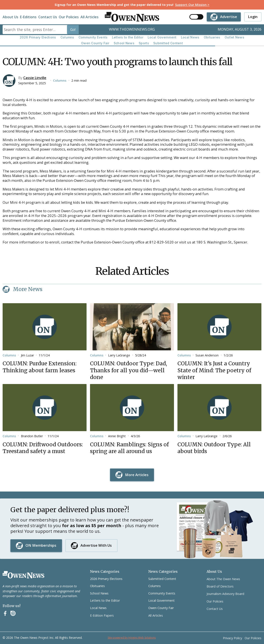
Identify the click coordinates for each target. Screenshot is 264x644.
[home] (132, 17)
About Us (10, 17)
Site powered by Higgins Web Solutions (132, 638)
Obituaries (212, 37)
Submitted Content (168, 43)
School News (124, 43)
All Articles (89, 17)
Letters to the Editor (128, 37)
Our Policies (69, 17)
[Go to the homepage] (23, 575)
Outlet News (234, 37)
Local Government (162, 37)
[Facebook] (5, 613)
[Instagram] (13, 613)
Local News (190, 37)
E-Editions (28, 17)
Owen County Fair (95, 43)
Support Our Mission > (192, 5)
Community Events (93, 37)
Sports (144, 43)
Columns (67, 37)
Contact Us (48, 17)
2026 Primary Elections (38, 37)
